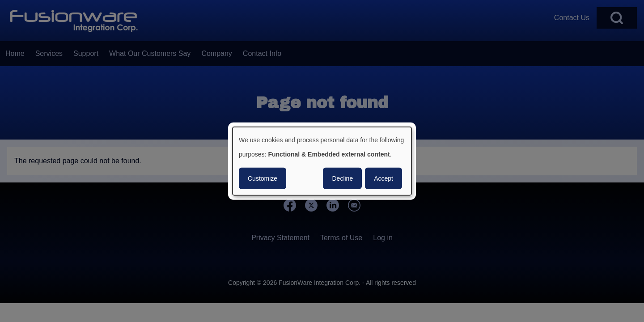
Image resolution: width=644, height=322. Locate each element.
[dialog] (322, 161)
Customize (263, 178)
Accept (383, 178)
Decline (342, 178)
